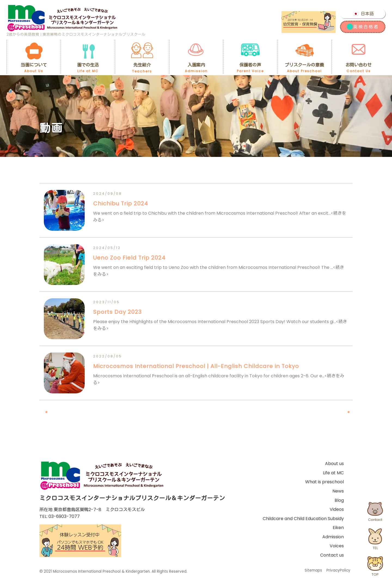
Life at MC (333, 473)
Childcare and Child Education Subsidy (303, 519)
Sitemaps (313, 570)
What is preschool (324, 482)
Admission (333, 537)
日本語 (367, 14)
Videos (337, 509)
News (338, 491)
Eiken (338, 528)
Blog (339, 500)
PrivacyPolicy (338, 570)
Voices (337, 546)
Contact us (332, 555)
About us (334, 464)
